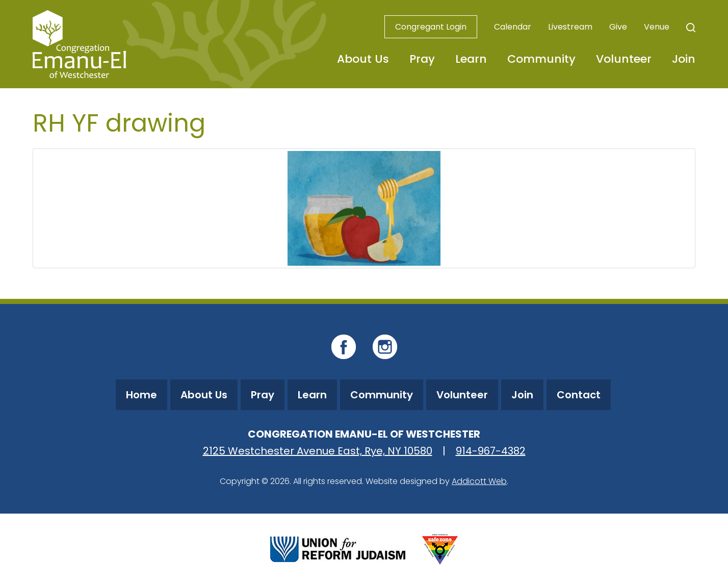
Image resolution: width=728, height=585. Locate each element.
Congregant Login (431, 27)
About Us (363, 59)
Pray (422, 59)
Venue (657, 27)
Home (141, 395)
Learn (471, 59)
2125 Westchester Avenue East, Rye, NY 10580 (318, 451)
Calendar (513, 27)
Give (618, 27)
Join (684, 59)
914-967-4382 (491, 451)
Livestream (570, 27)
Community (541, 59)
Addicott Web (479, 481)
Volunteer (624, 59)
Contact (579, 395)
